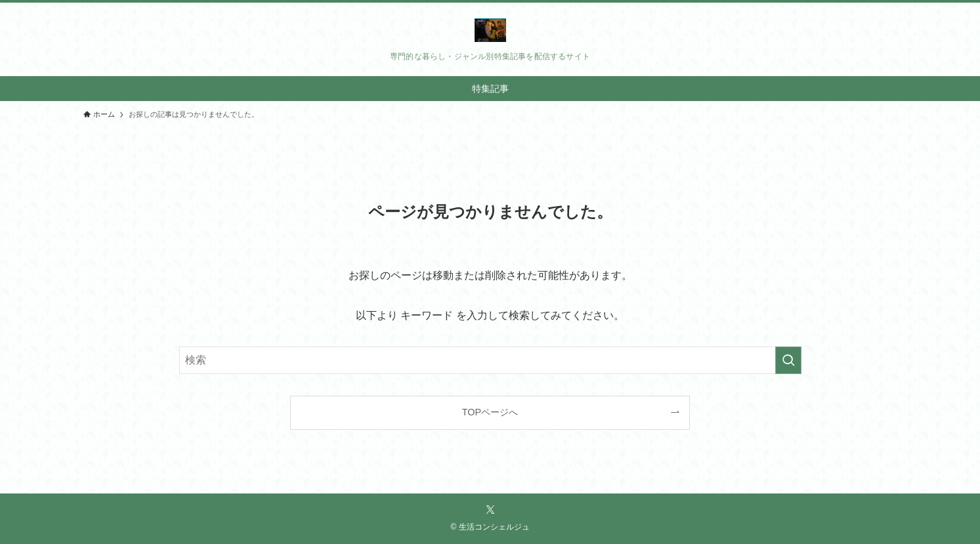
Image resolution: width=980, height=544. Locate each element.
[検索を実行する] (788, 360)
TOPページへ (490, 412)
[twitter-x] (490, 510)
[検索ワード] (490, 360)
